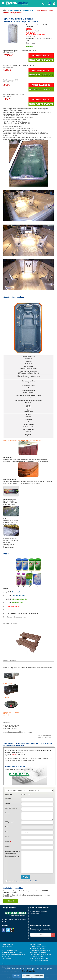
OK (53, 935)
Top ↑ (3, 964)
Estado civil (9, 794)
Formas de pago (7, 947)
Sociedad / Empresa (11, 808)
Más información (28, 971)
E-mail (7, 837)
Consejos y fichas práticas (38, 947)
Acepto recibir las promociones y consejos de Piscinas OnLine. (23, 881)
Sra (25, 794)
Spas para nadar (28, 10)
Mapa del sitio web (36, 945)
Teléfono (8, 842)
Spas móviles (14, 10)
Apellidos (8, 798)
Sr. (31, 794)
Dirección (8, 813)
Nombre (8, 803)
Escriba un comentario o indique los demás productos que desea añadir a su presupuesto (12, 854)
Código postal (9, 822)
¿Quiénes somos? (7, 945)
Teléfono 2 (8, 846)
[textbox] (37, 823)
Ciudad (7, 827)
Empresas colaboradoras (38, 949)
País (6, 832)
